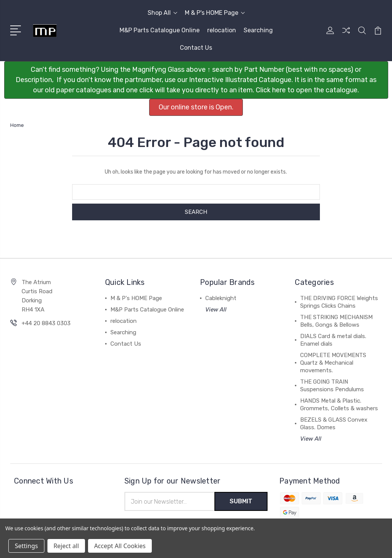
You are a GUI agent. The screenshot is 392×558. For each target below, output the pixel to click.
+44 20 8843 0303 (46, 323)
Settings (26, 546)
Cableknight (221, 298)
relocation (222, 30)
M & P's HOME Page (215, 13)
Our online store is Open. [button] (196, 107)
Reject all (66, 546)
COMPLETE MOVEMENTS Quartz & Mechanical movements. (333, 363)
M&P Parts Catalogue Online (160, 30)
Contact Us (196, 48)
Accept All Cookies (120, 546)
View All (216, 310)
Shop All (162, 13)
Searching (258, 30)
